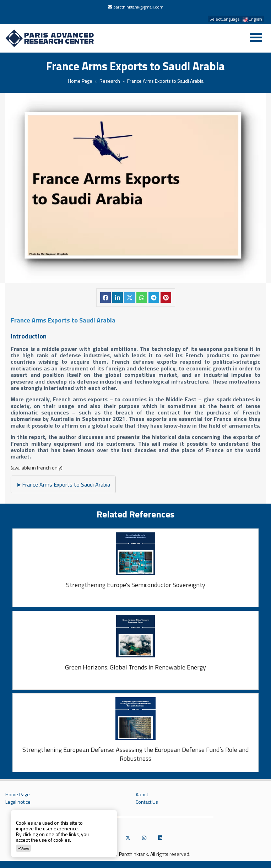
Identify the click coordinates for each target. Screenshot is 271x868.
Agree (23, 848)
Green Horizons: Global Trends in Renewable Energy (135, 667)
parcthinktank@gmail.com (138, 7)
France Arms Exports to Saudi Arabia (63, 484)
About (142, 794)
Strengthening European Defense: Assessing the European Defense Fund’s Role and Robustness (135, 754)
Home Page (80, 81)
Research (110, 81)
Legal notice (18, 802)
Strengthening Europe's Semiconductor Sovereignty (136, 585)
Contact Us (147, 802)
